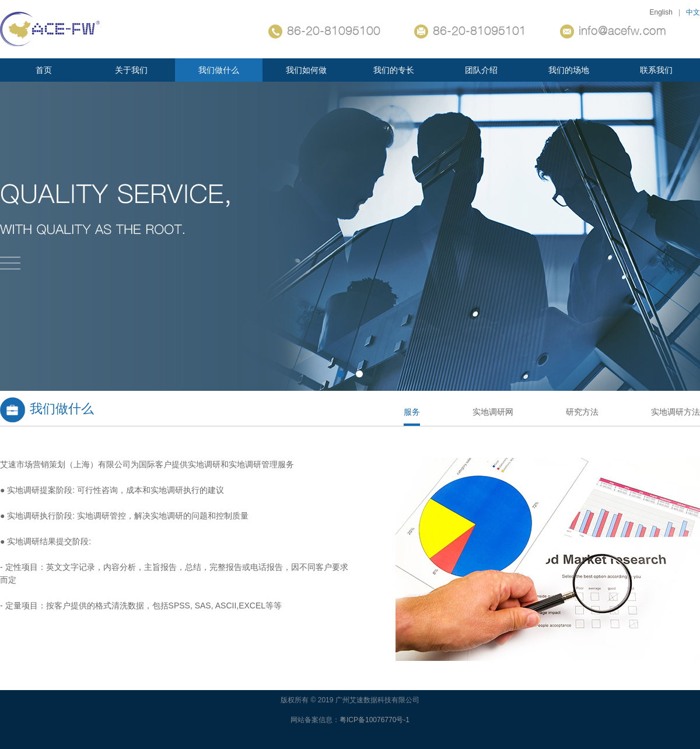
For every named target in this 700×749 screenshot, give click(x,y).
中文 (693, 12)
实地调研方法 (675, 412)
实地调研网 (493, 412)
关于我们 (131, 70)
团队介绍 (481, 70)
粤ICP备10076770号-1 (374, 720)
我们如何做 (306, 70)
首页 (44, 70)
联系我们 (656, 70)
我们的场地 (569, 70)
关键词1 (350, 236)
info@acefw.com (613, 32)
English (661, 12)
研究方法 (582, 412)
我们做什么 (219, 70)
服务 (412, 412)
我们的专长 (394, 70)
